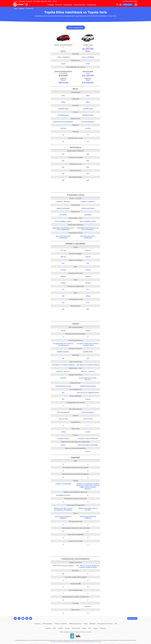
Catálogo (51, 5)
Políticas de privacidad (75, 624)
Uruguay (95, 628)
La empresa (37, 624)
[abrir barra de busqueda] (117, 5)
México (84, 628)
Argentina (22, 1)
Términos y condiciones (61, 624)
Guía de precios (80, 5)
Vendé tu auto (128, 5)
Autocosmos (29, 640)
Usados (63, 81)
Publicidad (92, 624)
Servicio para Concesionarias (105, 624)
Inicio (16, 8)
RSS (116, 624)
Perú (90, 628)
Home (16, 1)
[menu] (136, 5)
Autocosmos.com (54, 642)
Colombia (60, 628)
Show (50, 1)
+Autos (55, 1)
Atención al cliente (47, 624)
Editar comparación (76, 28)
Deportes (44, 1)
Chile (54, 628)
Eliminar (63, 51)
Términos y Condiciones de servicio (79, 642)
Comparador (92, 5)
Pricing (85, 624)
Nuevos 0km (88, 74)
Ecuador (67, 628)
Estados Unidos (76, 628)
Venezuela (103, 628)
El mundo (29, 1)
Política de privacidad (96, 642)
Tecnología (36, 1)
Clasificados (68, 5)
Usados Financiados (63, 74)
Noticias (59, 5)
